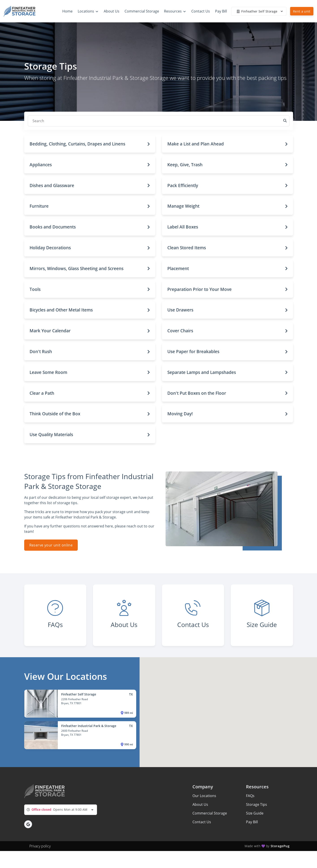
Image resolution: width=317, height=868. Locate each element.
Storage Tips (257, 804)
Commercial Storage (210, 813)
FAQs (250, 796)
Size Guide (255, 813)
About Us (200, 804)
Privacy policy (40, 846)
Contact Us (202, 822)
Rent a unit (302, 11)
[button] (90, 144)
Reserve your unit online (51, 545)
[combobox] (61, 810)
